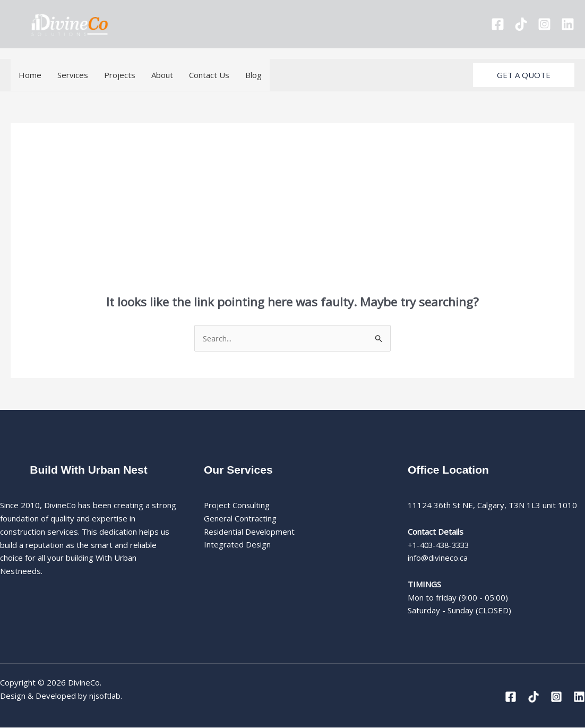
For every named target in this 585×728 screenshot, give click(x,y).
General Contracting (240, 519)
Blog (253, 75)
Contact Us (209, 75)
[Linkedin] (568, 24)
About (162, 75)
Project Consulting (237, 506)
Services (73, 75)
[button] (524, 75)
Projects (120, 75)
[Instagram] (544, 24)
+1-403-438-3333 (441, 545)
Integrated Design (238, 545)
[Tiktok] (521, 24)
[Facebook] (498, 24)
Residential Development (250, 532)
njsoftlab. (106, 696)
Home (30, 75)
